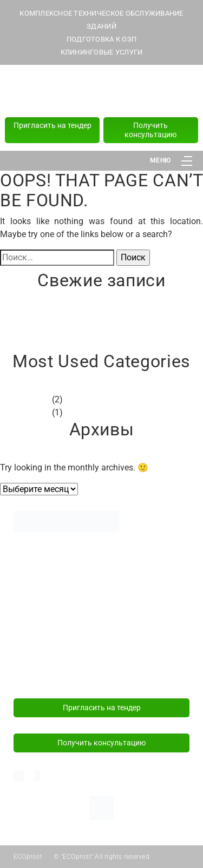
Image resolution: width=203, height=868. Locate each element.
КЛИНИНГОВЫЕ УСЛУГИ (102, 52)
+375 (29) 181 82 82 (102, 79)
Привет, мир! (26, 318)
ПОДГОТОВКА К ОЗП (101, 39)
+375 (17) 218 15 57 (102, 104)
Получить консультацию (150, 130)
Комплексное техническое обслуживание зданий (92, 557)
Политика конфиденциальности (74, 611)
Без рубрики (25, 399)
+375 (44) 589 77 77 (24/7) (102, 92)
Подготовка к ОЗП (48, 578)
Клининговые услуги (52, 595)
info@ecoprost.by (45, 672)
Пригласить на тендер (53, 125)
